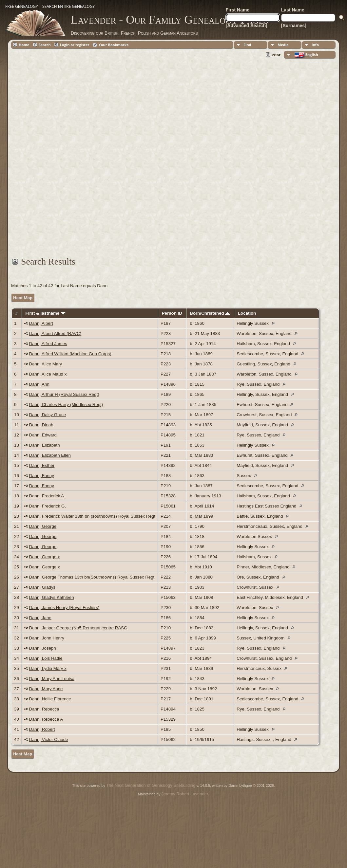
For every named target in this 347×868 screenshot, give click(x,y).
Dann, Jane (40, 618)
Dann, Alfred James (48, 344)
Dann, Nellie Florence (50, 699)
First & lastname (46, 313)
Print (276, 55)
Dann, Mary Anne (46, 689)
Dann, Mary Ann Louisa (52, 679)
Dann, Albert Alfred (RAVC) (55, 333)
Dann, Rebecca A (46, 719)
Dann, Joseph (43, 648)
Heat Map (23, 298)
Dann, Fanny (42, 476)
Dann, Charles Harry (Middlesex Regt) (66, 405)
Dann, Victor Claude (49, 739)
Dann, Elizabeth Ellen (50, 455)
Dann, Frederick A (47, 496)
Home (24, 45)
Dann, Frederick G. (48, 506)
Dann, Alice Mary (46, 364)
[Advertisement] (172, 161)
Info (315, 45)
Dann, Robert (42, 729)
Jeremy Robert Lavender (185, 794)
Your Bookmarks (114, 45)
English (306, 55)
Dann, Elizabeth (45, 445)
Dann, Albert (41, 323)
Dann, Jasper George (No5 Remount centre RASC (78, 628)
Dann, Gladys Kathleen (52, 597)
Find (247, 45)
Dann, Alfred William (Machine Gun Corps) (70, 354)
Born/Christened (210, 313)
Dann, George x (45, 557)
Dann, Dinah (41, 425)
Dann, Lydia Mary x (48, 668)
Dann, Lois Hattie (46, 658)
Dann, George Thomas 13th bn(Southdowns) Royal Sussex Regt (92, 577)
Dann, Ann (39, 384)
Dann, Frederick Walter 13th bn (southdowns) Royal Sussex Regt (92, 516)
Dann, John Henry (47, 638)
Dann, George (43, 526)
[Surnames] (294, 26)
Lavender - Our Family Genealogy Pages (170, 20)
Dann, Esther (42, 465)
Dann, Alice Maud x (48, 374)
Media (283, 45)
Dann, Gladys (42, 587)
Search (45, 45)
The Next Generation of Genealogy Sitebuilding (151, 785)
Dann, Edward (43, 435)
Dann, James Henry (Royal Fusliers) (64, 608)
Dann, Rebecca (44, 709)
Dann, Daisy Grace (48, 415)
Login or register (75, 45)
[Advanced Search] (247, 26)
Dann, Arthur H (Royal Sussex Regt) (64, 394)
